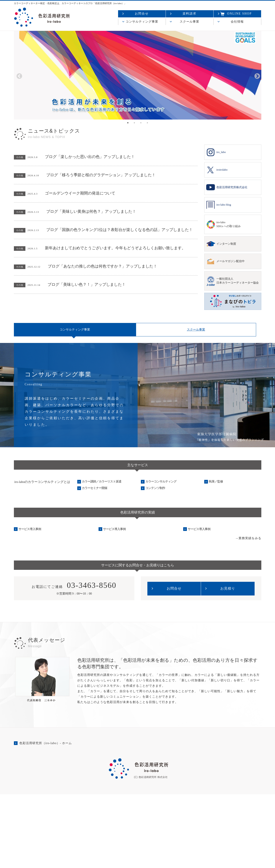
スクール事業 (189, 22)
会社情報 (237, 22)
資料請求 (189, 14)
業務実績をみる (250, 612)
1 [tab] (128, 123)
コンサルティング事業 (142, 22)
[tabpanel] (138, 75)
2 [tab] (134, 123)
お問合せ (142, 14)
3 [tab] (141, 123)
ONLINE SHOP (236, 14)
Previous (18, 75)
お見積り (228, 662)
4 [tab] (147, 123)
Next (256, 75)
